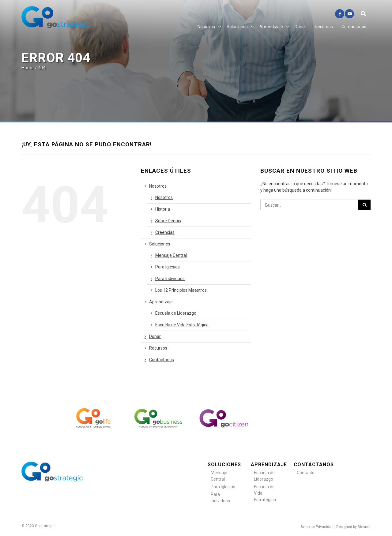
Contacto (306, 473)
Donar (300, 27)
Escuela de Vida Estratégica (182, 325)
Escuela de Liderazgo (176, 313)
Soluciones (237, 27)
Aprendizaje (271, 27)
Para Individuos (170, 279)
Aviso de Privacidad (317, 527)
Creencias (165, 232)
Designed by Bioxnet (353, 527)
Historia (163, 209)
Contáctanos (354, 27)
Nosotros (206, 27)
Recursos (324, 27)
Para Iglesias (168, 267)
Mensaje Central (171, 255)
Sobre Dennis (168, 221)
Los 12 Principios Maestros (181, 290)
